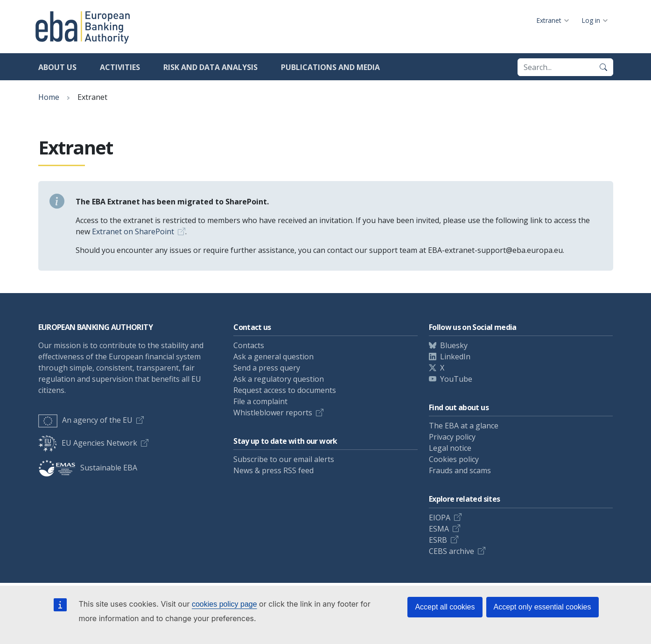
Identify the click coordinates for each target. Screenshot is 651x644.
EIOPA (440, 518)
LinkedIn (455, 357)
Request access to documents (285, 390)
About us (57, 67)
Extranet (549, 20)
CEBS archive (451, 551)
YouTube (456, 379)
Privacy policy (452, 437)
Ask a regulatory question (279, 379)
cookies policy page (224, 604)
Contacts (249, 345)
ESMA (439, 529)
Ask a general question (273, 357)
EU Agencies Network (88, 443)
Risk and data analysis (210, 67)
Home (49, 97)
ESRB (438, 540)
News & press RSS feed (273, 470)
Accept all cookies (445, 607)
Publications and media (330, 67)
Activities (120, 67)
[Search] (603, 67)
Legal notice (450, 448)
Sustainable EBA (88, 468)
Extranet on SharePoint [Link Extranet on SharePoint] (133, 231)
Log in (591, 20)
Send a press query (267, 368)
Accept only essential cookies (542, 607)
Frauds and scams (460, 470)
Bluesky (454, 345)
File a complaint (260, 401)
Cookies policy (454, 459)
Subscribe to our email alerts (284, 459)
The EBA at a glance (464, 426)
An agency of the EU (85, 420)
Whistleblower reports (273, 413)
